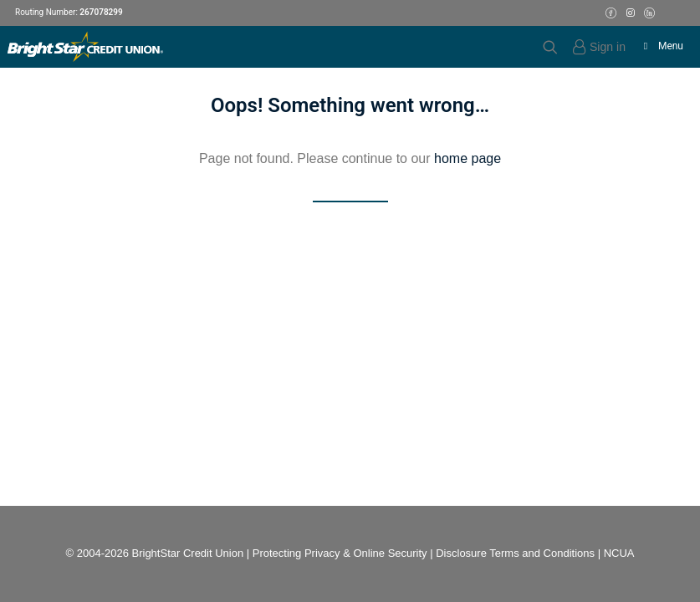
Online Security (390, 553)
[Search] (543, 47)
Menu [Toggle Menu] (661, 46)
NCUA (619, 553)
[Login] (592, 47)
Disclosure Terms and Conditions (515, 553)
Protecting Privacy (296, 553)
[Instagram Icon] (630, 13)
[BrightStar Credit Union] (85, 47)
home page (468, 158)
